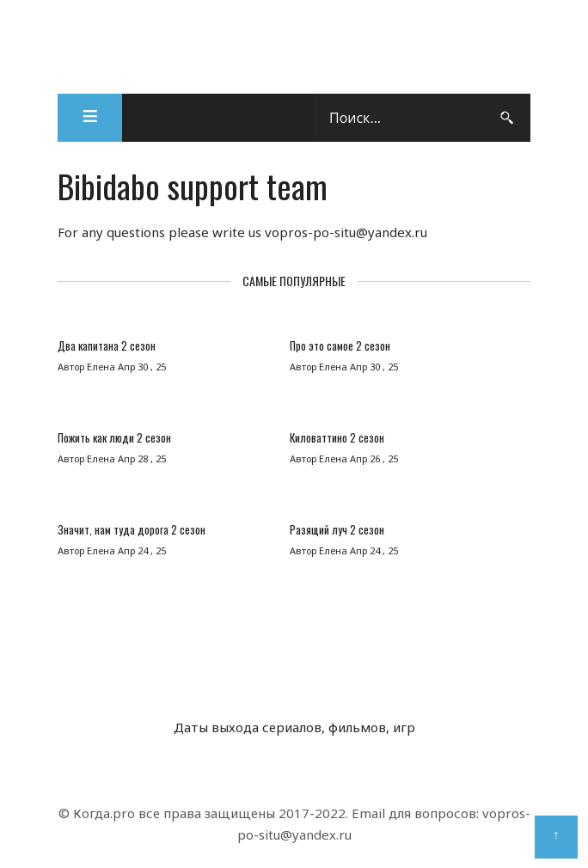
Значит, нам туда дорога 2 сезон (132, 529)
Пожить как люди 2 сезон (114, 437)
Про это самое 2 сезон (340, 345)
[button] (90, 118)
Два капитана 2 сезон (107, 345)
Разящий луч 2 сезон (337, 529)
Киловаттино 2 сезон (337, 437)
